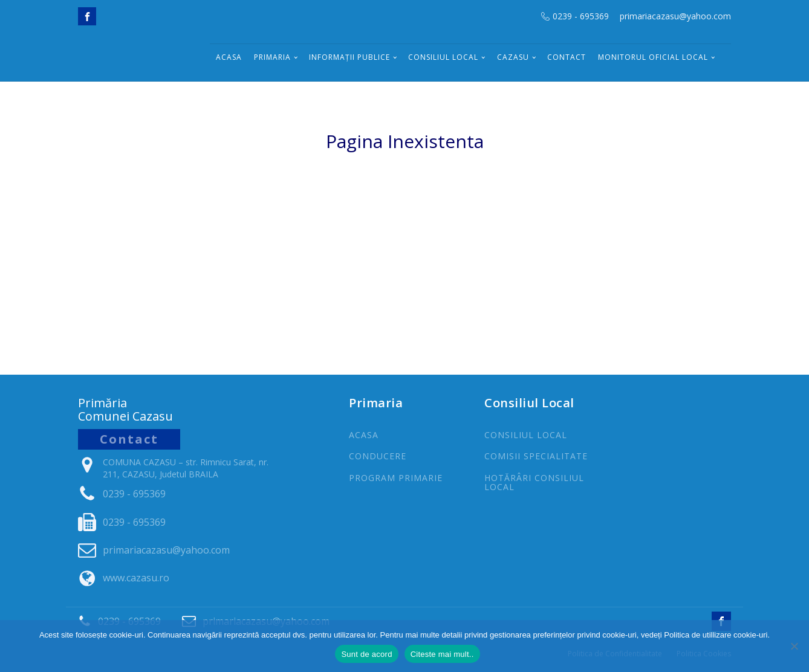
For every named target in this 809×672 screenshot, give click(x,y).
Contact (567, 57)
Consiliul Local (443, 57)
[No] (794, 646)
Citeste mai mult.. (442, 654)
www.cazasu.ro (136, 578)
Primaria (272, 57)
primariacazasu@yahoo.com (675, 16)
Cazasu (513, 57)
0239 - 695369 (581, 16)
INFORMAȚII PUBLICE (349, 57)
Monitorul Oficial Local (653, 57)
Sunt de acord (366, 654)
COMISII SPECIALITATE (536, 456)
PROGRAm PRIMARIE (396, 478)
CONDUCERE (378, 456)
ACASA (364, 435)
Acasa (229, 57)
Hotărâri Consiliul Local (534, 483)
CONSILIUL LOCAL (526, 435)
